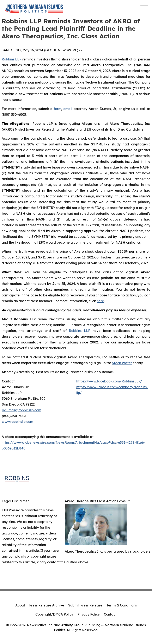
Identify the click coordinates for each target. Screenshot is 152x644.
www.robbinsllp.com (17, 422)
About (20, 605)
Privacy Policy (89, 614)
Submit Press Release (85, 605)
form (57, 109)
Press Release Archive (47, 605)
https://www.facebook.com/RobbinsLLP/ (109, 381)
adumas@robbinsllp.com (22, 410)
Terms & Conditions (122, 605)
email (68, 109)
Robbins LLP (11, 59)
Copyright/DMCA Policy (54, 614)
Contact (110, 614)
